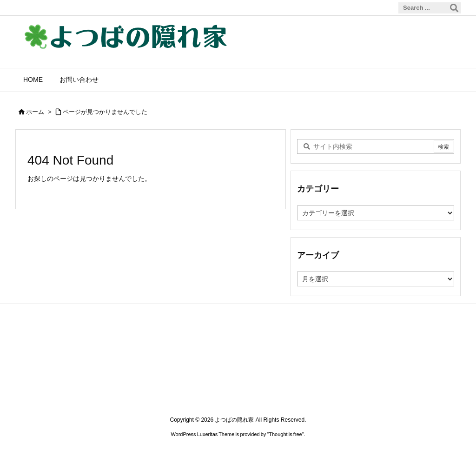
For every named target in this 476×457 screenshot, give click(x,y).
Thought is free (285, 434)
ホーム (35, 112)
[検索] (454, 8)
